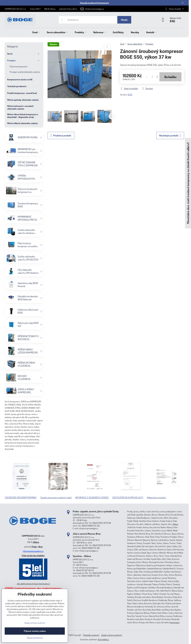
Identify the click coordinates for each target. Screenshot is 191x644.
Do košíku (170, 77)
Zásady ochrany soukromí (112, 635)
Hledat (124, 20)
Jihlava (36, 542)
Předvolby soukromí (91, 635)
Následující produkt (170, 135)
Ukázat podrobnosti (35, 638)
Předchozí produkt (61, 135)
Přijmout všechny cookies (35, 631)
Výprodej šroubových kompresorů (94, 3)
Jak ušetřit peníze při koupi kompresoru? (33, 584)
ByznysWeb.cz (103, 639)
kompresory (175, 622)
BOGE (130, 95)
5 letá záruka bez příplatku (33, 556)
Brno (41, 547)
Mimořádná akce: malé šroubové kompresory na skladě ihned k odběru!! (188, 183)
